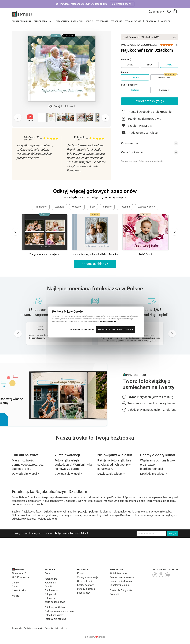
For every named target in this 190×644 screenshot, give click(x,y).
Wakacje (59, 207)
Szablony (151, 21)
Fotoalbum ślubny (54, 615)
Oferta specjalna (22, 21)
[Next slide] (105, 118)
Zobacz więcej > (147, 207)
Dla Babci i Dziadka (147, 45)
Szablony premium (120, 585)
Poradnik (115, 594)
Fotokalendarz (133, 21)
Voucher (165, 21)
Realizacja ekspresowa (122, 577)
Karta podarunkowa (55, 602)
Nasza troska (19, 590)
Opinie (15, 583)
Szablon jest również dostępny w (142, 161)
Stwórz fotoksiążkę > (150, 101)
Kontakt (81, 573)
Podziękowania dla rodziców (60, 611)
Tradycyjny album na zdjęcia (45, 254)
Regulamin (17, 628)
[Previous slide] (18, 118)
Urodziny (77, 207)
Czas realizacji (85, 581)
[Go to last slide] (16, 232)
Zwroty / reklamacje (88, 577)
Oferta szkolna (42, 21)
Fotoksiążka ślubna (55, 607)
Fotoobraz (116, 21)
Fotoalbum (77, 21)
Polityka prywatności (34, 628)
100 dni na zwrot (119, 573)
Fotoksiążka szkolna (55, 619)
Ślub (92, 207)
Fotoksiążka (62, 21)
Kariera (16, 596)
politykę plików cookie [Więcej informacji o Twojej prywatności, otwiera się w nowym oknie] (108, 321)
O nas (15, 587)
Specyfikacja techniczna (56, 628)
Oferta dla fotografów (121, 590)
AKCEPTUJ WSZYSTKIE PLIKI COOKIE (116, 330)
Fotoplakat (102, 21)
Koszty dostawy (85, 585)
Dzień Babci (145, 254)
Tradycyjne (41, 207)
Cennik (48, 573)
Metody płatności (86, 589)
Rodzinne (125, 207)
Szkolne (107, 207)
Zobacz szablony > (95, 264)
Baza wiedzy (84, 593)
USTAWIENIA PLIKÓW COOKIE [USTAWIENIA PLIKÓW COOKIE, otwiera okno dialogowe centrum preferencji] (82, 329)
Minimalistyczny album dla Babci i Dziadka (95, 254)
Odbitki (90, 21)
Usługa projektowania (121, 581)
